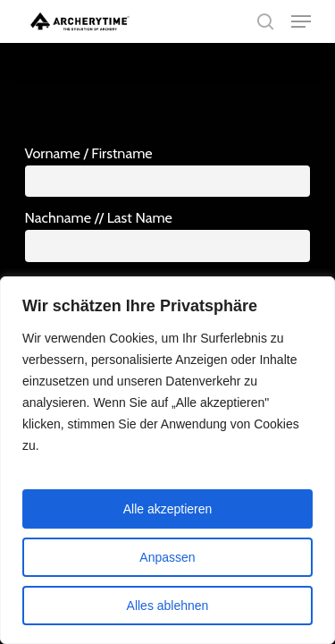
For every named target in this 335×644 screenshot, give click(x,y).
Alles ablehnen (168, 606)
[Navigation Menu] (301, 21)
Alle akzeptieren (168, 509)
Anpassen (167, 557)
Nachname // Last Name (99, 217)
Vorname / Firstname (89, 153)
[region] (167, 460)
